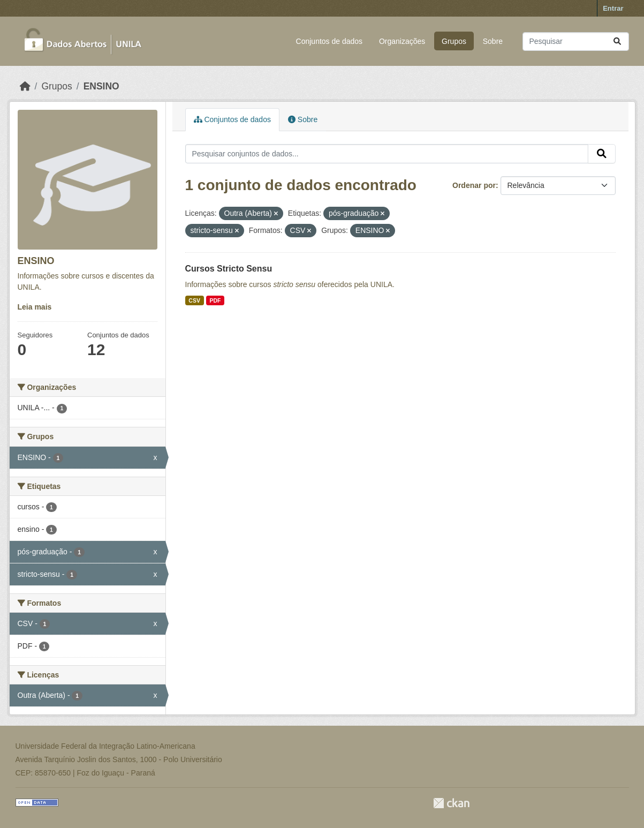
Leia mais (35, 307)
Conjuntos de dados (329, 41)
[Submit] (617, 42)
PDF (215, 300)
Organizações (402, 41)
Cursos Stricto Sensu (229, 269)
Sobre (493, 41)
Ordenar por (474, 185)
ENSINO (101, 86)
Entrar (613, 8)
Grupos (454, 41)
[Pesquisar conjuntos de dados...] (576, 42)
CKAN (451, 803)
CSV (194, 300)
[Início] (25, 86)
